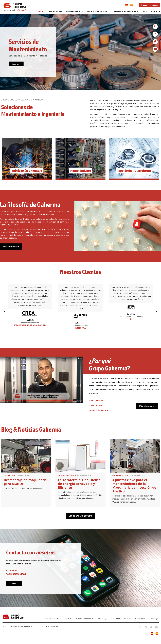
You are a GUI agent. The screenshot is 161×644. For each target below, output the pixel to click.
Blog (145, 11)
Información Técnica (67, 475)
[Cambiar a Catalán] (131, 5)
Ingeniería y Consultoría (126, 11)
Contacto (156, 11)
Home (41, 11)
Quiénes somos (55, 11)
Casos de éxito (10, 475)
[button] (78, 88)
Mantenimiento (75, 11)
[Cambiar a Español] (127, 5)
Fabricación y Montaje (99, 11)
